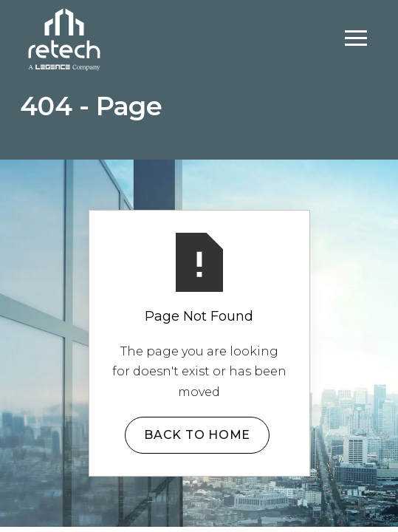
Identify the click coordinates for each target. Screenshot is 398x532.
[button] (356, 38)
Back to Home (197, 435)
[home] (64, 38)
